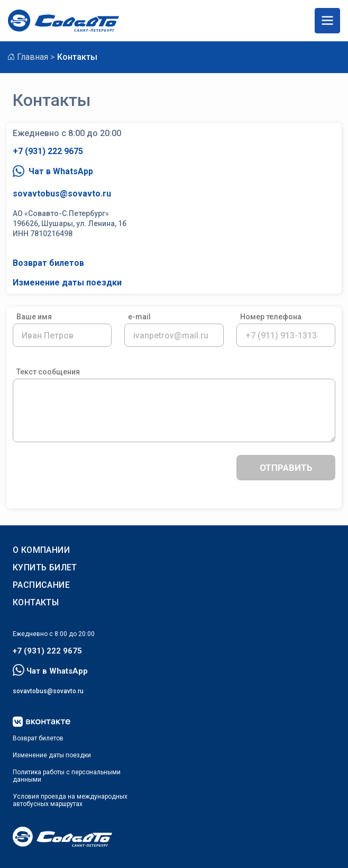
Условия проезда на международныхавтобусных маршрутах (70, 800)
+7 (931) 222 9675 (48, 151)
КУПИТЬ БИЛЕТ (45, 567)
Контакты (36, 602)
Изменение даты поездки (67, 283)
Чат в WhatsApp (53, 172)
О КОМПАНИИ (41, 550)
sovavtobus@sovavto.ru (62, 194)
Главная (33, 57)
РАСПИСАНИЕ (41, 585)
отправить (286, 468)
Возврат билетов (48, 263)
